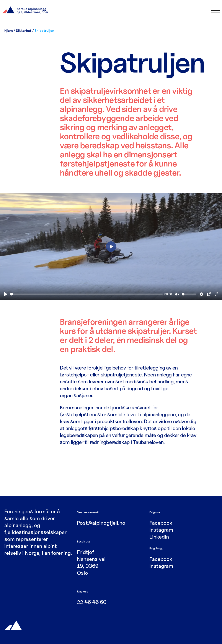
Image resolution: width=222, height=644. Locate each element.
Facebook (161, 523)
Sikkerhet (24, 31)
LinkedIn (159, 537)
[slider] (87, 294)
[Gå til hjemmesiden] (13, 625)
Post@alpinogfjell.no (101, 523)
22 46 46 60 (92, 602)
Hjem (9, 31)
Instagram (161, 530)
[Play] (6, 294)
